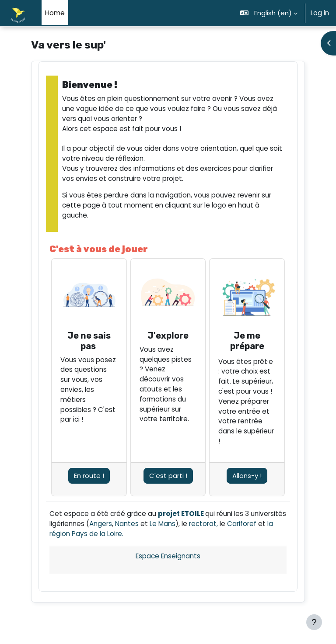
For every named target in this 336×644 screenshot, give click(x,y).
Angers (101, 524)
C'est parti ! (168, 476)
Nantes (127, 524)
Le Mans (163, 524)
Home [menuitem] (55, 13)
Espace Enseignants (168, 556)
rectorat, (203, 524)
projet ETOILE (181, 514)
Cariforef (242, 524)
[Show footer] (314, 622)
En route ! (89, 476)
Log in (320, 13)
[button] (269, 13)
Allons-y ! (247, 476)
